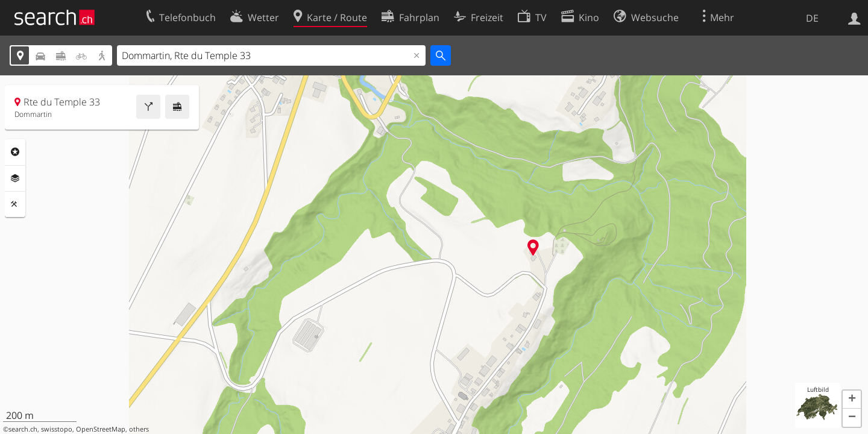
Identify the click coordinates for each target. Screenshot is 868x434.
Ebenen (15, 178)
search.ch (23, 429)
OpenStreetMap (101, 429)
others (139, 429)
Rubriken (15, 152)
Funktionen (15, 204)
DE (812, 18)
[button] (852, 400)
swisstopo (57, 429)
